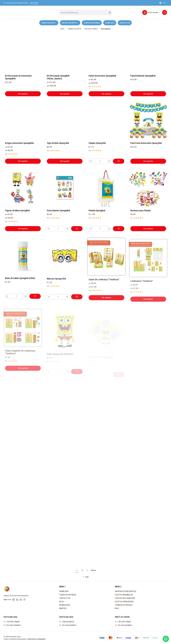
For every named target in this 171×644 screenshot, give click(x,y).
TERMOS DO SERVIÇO (124, 605)
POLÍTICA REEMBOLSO (124, 595)
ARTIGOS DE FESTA (70, 23)
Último (94, 570)
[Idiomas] (163, 3)
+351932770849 (11, 622)
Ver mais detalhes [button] (12, 625)
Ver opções (23, 94)
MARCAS (63, 608)
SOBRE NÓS (110, 23)
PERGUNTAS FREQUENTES (126, 591)
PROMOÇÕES (65, 605)
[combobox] (86, 13)
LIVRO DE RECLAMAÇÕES (125, 598)
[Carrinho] (165, 12)
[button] (86, 577)
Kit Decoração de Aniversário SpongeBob (18, 77)
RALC (117, 608)
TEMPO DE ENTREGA (92, 23)
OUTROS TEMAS (91, 29)
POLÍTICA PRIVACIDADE (124, 602)
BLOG (61, 602)
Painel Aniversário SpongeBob (102, 76)
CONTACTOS (125, 23)
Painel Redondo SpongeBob (143, 76)
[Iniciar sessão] (151, 12)
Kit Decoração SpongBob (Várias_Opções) (58, 77)
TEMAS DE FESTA (49, 23)
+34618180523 (67, 622)
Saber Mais (34, 3)
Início (62, 29)
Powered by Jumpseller (36, 639)
